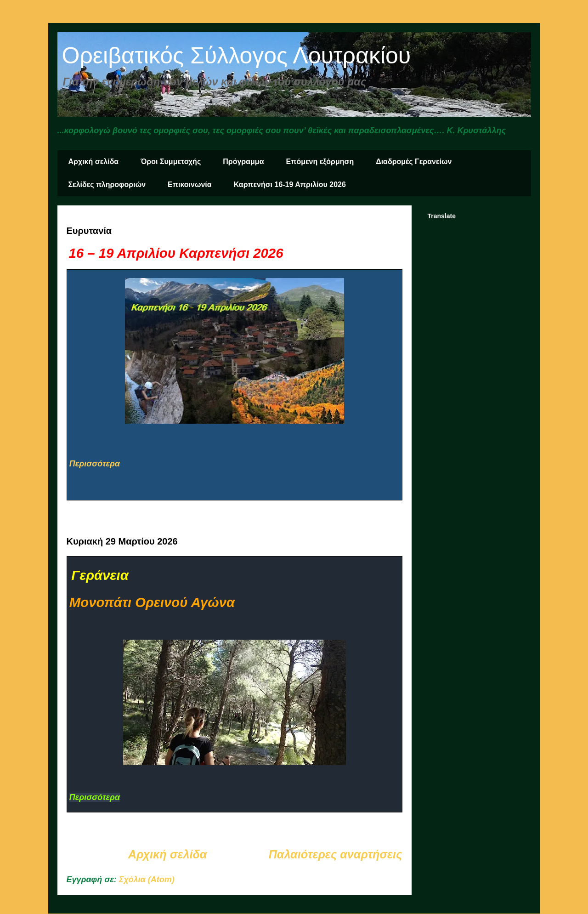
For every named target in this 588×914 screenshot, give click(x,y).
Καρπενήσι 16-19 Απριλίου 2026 (290, 185)
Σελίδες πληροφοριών (107, 185)
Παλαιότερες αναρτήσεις (336, 854)
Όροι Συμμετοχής (171, 162)
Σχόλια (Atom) (147, 880)
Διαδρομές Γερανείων (414, 162)
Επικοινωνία (190, 185)
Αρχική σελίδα (94, 162)
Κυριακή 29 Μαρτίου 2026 (122, 541)
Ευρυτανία (89, 231)
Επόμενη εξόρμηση (320, 162)
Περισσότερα (95, 464)
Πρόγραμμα (243, 162)
